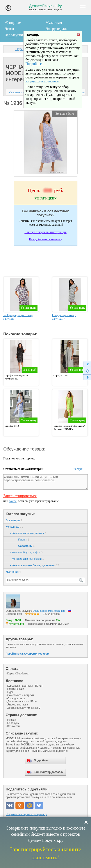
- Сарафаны (26, 546)
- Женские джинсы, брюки (27, 559)
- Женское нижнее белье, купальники (35, 565)
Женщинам (13, 23)
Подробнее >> (36, 75)
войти (13, 501)
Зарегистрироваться (20, 496)
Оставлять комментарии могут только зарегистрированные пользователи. (45, 482)
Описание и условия (21, 92)
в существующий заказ (42, 93)
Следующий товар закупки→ (64, 317)
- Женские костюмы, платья (28, 533)
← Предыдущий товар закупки (18, 317)
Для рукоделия (57, 29)
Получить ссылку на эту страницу (26, 814)
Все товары (15, 520)
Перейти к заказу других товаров (27, 654)
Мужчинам (54, 23)
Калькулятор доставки (49, 772)
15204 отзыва (52, 614)
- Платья (23, 540)
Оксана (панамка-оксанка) (49, 611)
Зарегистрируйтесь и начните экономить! (45, 853)
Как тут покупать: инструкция (46, 232)
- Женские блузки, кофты (26, 553)
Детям (9, 29)
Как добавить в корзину (45, 239)
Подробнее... (42, 761)
